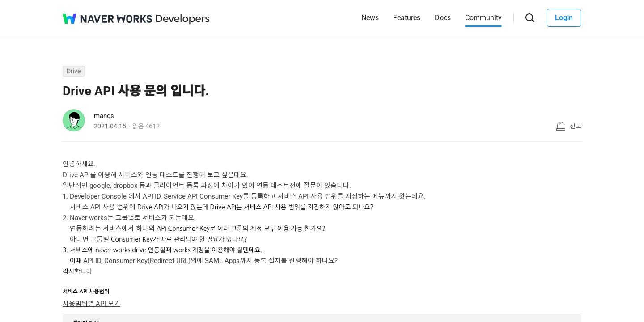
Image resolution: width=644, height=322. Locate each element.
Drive (74, 71)
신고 (576, 126)
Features (407, 18)
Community (483, 18)
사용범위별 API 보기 (91, 304)
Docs (443, 18)
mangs (104, 116)
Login (564, 18)
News (370, 18)
